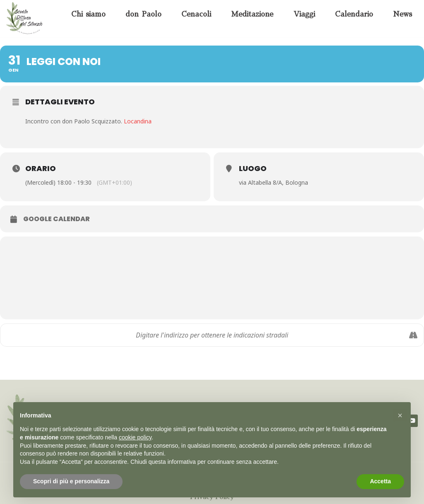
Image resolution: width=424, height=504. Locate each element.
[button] (400, 415)
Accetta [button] (380, 481)
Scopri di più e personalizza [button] (71, 481)
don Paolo (143, 14)
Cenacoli (196, 14)
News (402, 14)
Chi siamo (88, 14)
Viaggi (304, 14)
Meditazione (252, 14)
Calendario (354, 14)
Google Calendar (57, 219)
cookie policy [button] (135, 437)
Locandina (138, 121)
